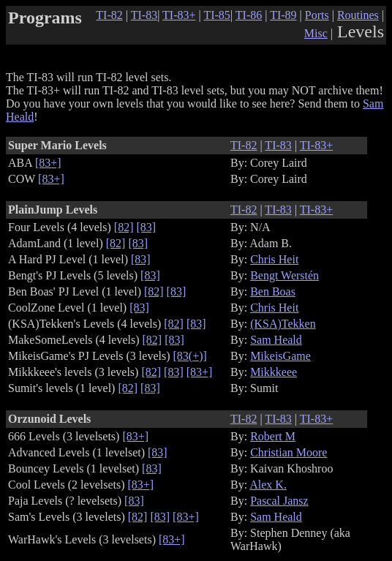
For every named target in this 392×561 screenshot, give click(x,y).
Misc (316, 33)
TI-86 (249, 15)
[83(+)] (190, 356)
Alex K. (268, 485)
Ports (317, 15)
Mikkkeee (274, 372)
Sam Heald (276, 340)
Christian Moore (289, 452)
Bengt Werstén (284, 275)
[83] (147, 227)
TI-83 (144, 15)
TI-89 (283, 15)
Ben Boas (273, 291)
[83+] (48, 163)
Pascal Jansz (279, 501)
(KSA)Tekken (283, 324)
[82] (124, 227)
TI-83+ (179, 15)
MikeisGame (280, 356)
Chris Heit (274, 259)
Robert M (273, 436)
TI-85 (216, 15)
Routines (358, 15)
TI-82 (109, 15)
